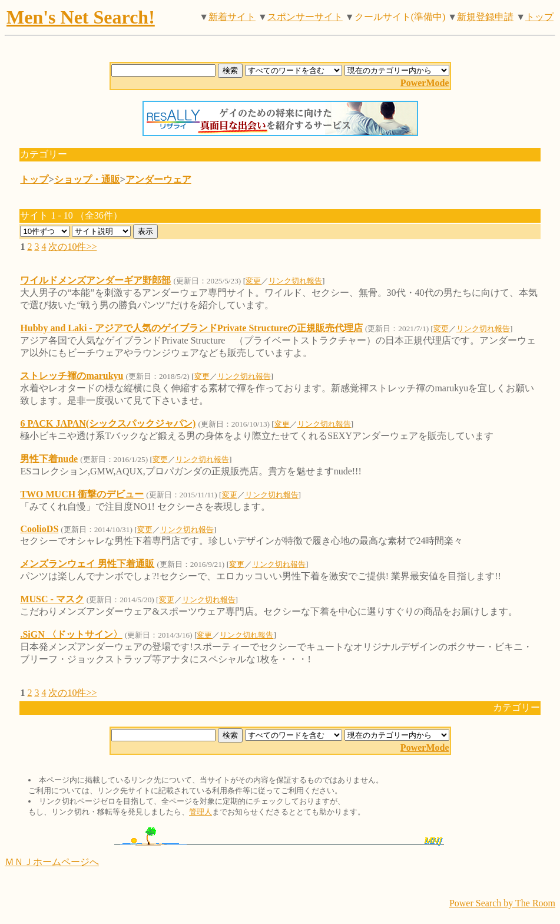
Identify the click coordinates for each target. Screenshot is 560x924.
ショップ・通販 (87, 179)
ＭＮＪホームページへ (52, 862)
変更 (253, 281)
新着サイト (232, 17)
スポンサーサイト (305, 17)
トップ (539, 17)
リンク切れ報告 (295, 281)
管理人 (201, 812)
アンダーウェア (158, 179)
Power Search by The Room (502, 903)
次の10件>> (72, 247)
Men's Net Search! (81, 17)
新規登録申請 (485, 17)
